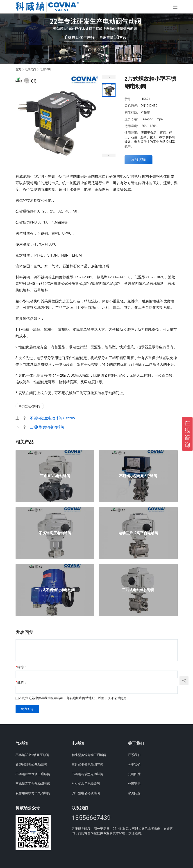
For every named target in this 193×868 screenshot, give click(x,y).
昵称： (21, 667)
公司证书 (134, 784)
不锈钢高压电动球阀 (55, 533)
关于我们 (134, 765)
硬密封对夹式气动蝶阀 (31, 765)
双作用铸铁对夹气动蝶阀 (33, 793)
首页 (18, 69)
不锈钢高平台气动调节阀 (33, 784)
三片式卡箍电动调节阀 (87, 765)
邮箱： (21, 682)
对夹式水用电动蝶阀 (86, 784)
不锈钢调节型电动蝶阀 (87, 774)
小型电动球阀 (31, 406)
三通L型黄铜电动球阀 (47, 427)
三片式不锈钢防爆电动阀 (55, 590)
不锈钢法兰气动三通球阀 (33, 774)
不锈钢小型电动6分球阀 (138, 476)
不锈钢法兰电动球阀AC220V (53, 418)
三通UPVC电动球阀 (55, 476)
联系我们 (134, 755)
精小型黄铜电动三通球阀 (89, 755)
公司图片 (134, 774)
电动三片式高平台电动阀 (138, 533)
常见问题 (134, 793)
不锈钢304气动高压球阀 (32, 755)
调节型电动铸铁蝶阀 (86, 793)
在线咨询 (139, 160)
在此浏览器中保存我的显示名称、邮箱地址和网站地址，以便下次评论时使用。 (74, 698)
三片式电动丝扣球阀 (138, 590)
